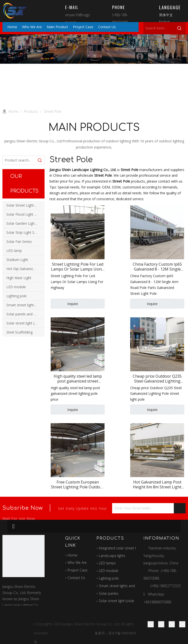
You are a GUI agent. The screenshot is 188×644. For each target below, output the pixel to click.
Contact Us (76, 578)
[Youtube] (182, 624)
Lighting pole (17, 296)
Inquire (64, 304)
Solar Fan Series (19, 241)
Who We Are (77, 563)
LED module (16, 287)
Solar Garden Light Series (25, 223)
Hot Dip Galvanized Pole (25, 269)
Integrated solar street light (120, 548)
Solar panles (109, 593)
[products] (94, 49)
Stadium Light (17, 260)
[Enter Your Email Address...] (131, 508)
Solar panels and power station (25, 314)
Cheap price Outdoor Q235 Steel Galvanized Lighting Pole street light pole (157, 379)
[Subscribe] (180, 508)
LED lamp (14, 251)
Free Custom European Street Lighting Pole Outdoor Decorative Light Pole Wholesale (78, 484)
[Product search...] (19, 160)
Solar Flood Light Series (25, 214)
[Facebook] (151, 624)
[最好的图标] (23, 556)
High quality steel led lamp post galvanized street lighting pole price (78, 379)
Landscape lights (112, 556)
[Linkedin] (161, 624)
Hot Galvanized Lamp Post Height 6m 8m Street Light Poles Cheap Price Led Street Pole (157, 484)
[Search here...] (158, 28)
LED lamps (107, 563)
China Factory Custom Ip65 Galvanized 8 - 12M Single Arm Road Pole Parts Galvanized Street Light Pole (157, 267)
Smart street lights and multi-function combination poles (25, 305)
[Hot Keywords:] (179, 28)
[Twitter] (172, 624)
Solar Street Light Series (25, 205)
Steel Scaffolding (19, 332)
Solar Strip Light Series (24, 232)
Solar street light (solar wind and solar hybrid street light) (25, 323)
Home (72, 555)
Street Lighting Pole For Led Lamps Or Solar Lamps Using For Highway (78, 267)
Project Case (77, 570)
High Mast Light (19, 278)
